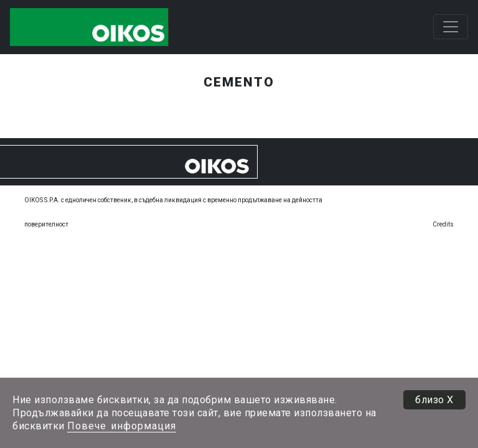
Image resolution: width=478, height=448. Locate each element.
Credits (443, 224)
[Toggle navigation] (451, 27)
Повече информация (122, 426)
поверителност (46, 224)
